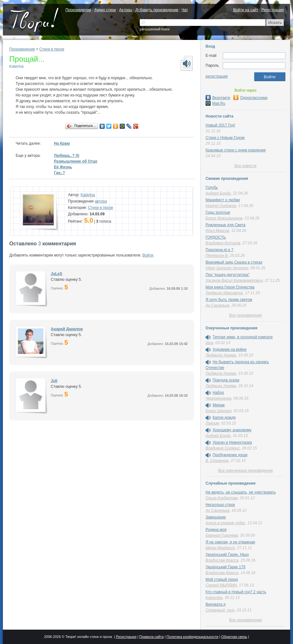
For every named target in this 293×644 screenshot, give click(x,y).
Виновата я (216, 604)
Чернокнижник (218, 398)
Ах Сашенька (218, 305)
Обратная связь (234, 637)
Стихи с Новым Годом (225, 138)
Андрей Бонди (218, 193)
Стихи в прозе (52, 49)
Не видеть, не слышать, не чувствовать (241, 492)
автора (101, 201)
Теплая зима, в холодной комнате (243, 337)
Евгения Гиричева (222, 535)
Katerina (16, 66)
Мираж (219, 405)
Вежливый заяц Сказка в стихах (234, 262)
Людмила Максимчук (224, 293)
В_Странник (217, 461)
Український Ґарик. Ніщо (227, 555)
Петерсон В (217, 256)
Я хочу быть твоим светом (229, 300)
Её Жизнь (63, 167)
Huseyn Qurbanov (221, 206)
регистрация (217, 76)
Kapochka (214, 598)
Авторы (126, 10)
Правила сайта (151, 637)
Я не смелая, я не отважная (230, 542)
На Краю (62, 143)
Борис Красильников (224, 218)
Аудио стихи (105, 10)
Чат (185, 10)
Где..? (60, 173)
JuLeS (56, 274)
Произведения (78, 10)
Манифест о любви (223, 200)
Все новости (245, 166)
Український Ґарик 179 (225, 567)
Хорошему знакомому (232, 430)
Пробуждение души (230, 455)
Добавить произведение (157, 10)
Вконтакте (218, 98)
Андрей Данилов (67, 329)
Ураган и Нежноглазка (232, 442)
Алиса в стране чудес (225, 523)
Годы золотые (218, 212)
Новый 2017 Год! (220, 125)
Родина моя (216, 530)
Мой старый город (222, 579)
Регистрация (273, 10)
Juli (54, 381)
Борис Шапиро (218, 411)
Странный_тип (220, 610)
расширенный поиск (155, 29)
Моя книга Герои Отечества (230, 287)
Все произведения (245, 315)
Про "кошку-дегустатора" (228, 275)
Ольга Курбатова (222, 498)
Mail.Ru (215, 103)
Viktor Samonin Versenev (227, 268)
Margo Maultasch (220, 548)
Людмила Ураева (221, 355)
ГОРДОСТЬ (216, 237)
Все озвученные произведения (245, 471)
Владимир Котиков (223, 243)
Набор (218, 393)
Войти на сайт (246, 10)
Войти (148, 255)
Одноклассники (250, 98)
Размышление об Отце (76, 161)
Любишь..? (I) (67, 156)
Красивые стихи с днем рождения (236, 150)
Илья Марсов (217, 231)
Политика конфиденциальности (192, 637)
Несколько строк (220, 505)
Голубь (212, 188)
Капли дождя (224, 418)
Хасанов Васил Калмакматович (234, 280)
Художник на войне (229, 349)
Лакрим (212, 423)
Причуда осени (226, 380)
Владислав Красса (222, 560)
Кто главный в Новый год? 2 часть (236, 592)
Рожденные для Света (225, 225)
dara (209, 343)
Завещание (216, 517)
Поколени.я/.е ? (219, 250)
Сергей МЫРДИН (221, 585)
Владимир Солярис (223, 448)
